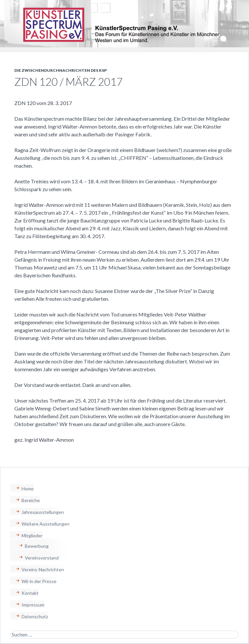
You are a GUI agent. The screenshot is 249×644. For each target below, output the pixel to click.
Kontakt (30, 593)
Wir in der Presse (39, 581)
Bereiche (31, 500)
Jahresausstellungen (43, 512)
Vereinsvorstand (42, 558)
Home (28, 489)
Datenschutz (35, 616)
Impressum (33, 605)
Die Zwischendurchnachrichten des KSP (61, 70)
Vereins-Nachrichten (43, 569)
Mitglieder (32, 536)
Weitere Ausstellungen (46, 524)
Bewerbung (37, 546)
